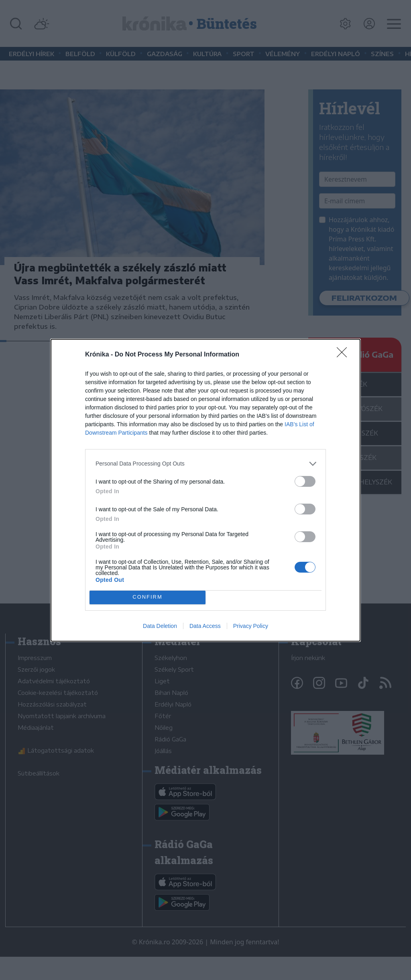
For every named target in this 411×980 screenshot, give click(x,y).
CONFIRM (148, 597)
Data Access (205, 626)
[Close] (344, 355)
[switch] (305, 481)
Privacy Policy (251, 626)
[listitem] (205, 464)
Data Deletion (160, 626)
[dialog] (205, 490)
